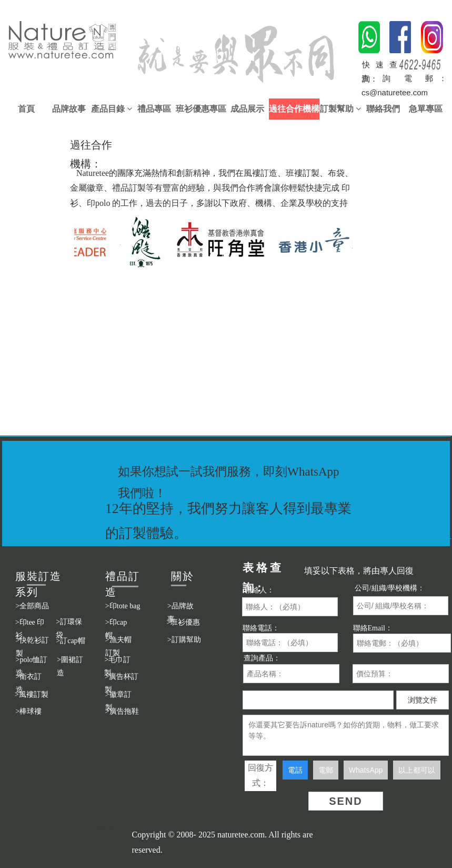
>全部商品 (33, 606)
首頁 (26, 109)
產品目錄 (112, 109)
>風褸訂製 (32, 694)
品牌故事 (69, 109)
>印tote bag (123, 606)
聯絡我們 (383, 109)
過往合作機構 (294, 109)
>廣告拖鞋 (122, 711)
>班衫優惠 (184, 622)
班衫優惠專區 (201, 109)
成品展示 (247, 109)
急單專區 (426, 109)
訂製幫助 (340, 109)
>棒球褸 (29, 711)
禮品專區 (154, 109)
